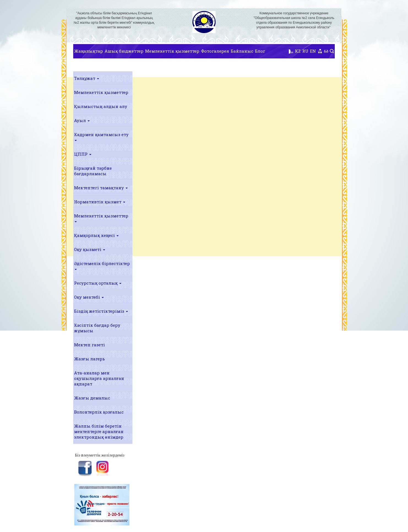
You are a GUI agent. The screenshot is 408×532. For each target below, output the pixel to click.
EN (313, 51)
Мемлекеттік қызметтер (172, 51)
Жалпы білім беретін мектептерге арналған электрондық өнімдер (99, 431)
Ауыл (82, 120)
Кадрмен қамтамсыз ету (101, 136)
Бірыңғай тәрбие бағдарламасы (93, 171)
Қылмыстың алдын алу (101, 106)
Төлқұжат (87, 78)
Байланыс (242, 51)
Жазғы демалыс (92, 398)
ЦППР (83, 154)
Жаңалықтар (89, 51)
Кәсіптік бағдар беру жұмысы (97, 328)
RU (305, 51)
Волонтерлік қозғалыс (99, 412)
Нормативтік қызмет (100, 202)
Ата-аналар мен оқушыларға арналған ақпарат (99, 378)
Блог (260, 51)
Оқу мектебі (89, 297)
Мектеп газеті (89, 345)
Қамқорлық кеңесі (96, 235)
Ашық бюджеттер (124, 51)
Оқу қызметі (90, 249)
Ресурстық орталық (98, 283)
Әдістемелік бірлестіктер (102, 265)
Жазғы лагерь (89, 359)
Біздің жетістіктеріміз (101, 311)
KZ (298, 51)
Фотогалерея (215, 51)
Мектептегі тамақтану (101, 188)
